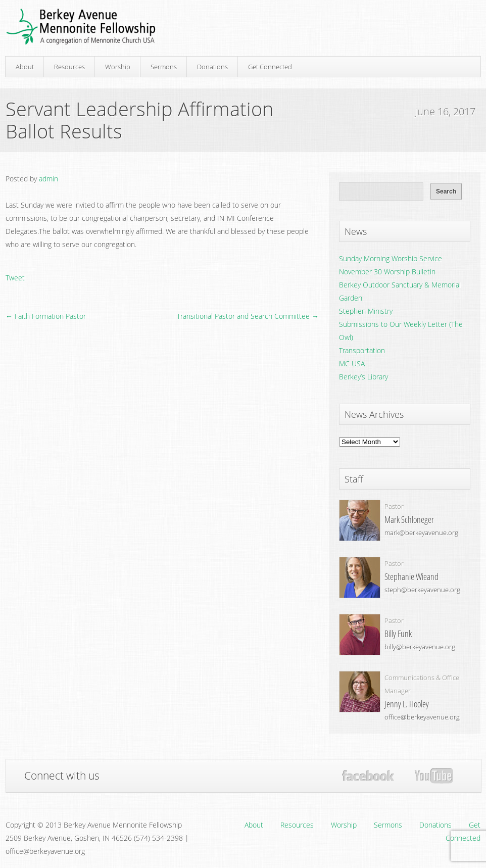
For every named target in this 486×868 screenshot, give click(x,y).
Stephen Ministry (366, 311)
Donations (212, 67)
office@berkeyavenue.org (422, 717)
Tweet (15, 278)
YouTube (434, 776)
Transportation (362, 350)
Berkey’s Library (363, 377)
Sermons (164, 67)
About (25, 67)
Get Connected (270, 67)
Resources (69, 67)
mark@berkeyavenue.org (421, 533)
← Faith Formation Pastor (46, 316)
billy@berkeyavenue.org (420, 647)
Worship (118, 67)
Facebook (368, 776)
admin (48, 179)
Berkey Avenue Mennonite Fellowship (81, 27)
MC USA (352, 364)
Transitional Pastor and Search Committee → (248, 316)
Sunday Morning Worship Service (391, 258)
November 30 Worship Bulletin (387, 272)
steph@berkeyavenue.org (422, 590)
